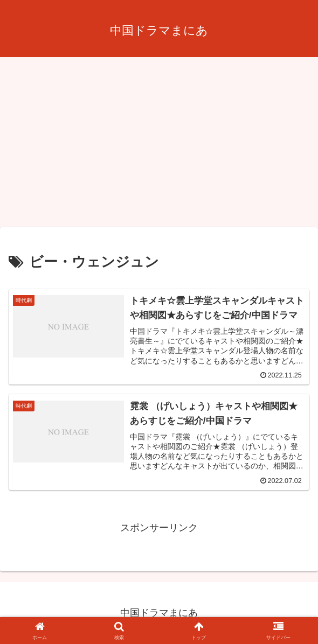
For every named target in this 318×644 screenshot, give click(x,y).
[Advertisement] (159, 145)
